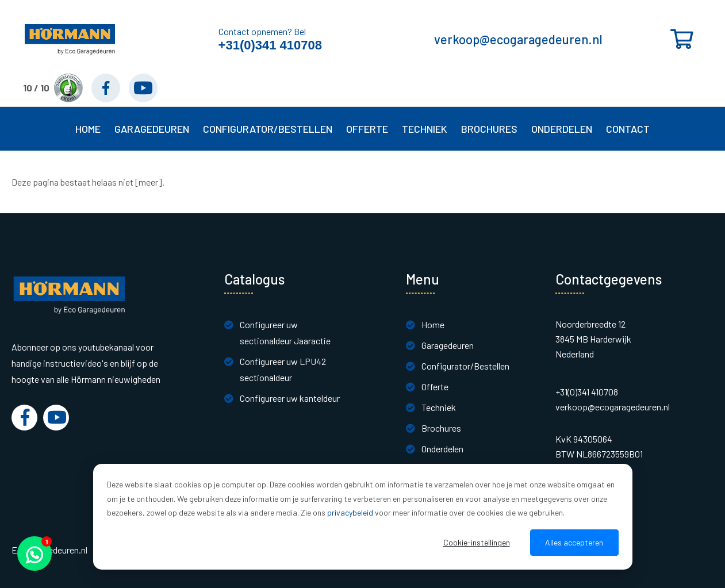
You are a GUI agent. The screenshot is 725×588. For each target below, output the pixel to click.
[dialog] (363, 517)
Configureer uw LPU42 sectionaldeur (283, 369)
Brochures (489, 129)
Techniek (439, 407)
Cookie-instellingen (477, 542)
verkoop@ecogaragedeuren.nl (518, 39)
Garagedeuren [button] (152, 129)
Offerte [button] (367, 129)
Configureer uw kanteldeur (290, 398)
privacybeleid (350, 512)
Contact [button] (628, 129)
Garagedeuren (448, 345)
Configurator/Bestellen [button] (268, 129)
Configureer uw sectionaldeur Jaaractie (285, 333)
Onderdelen (562, 129)
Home (88, 129)
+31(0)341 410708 (270, 45)
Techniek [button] (425, 129)
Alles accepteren (574, 542)
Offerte (435, 387)
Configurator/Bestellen (465, 366)
